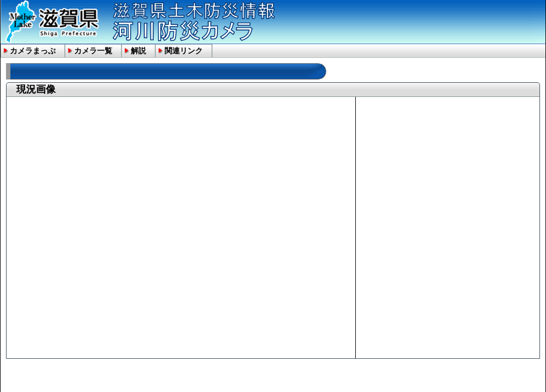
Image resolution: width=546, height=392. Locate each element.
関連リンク (184, 51)
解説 (138, 51)
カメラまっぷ (33, 51)
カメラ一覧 (93, 51)
